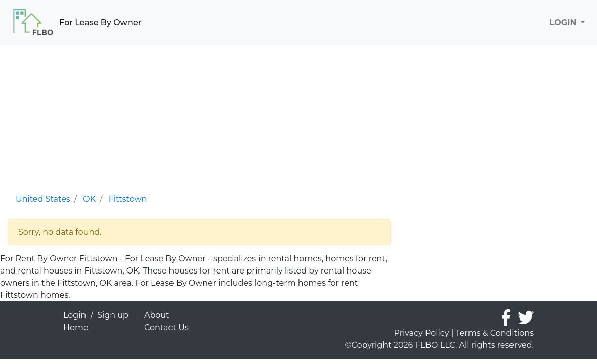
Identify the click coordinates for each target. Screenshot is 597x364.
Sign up (113, 315)
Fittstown (128, 199)
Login (75, 315)
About (157, 315)
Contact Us (166, 327)
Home (76, 327)
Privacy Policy (422, 333)
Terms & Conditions (495, 333)
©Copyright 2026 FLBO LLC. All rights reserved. (439, 345)
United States (43, 199)
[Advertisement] (199, 116)
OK (89, 199)
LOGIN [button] (564, 22)
